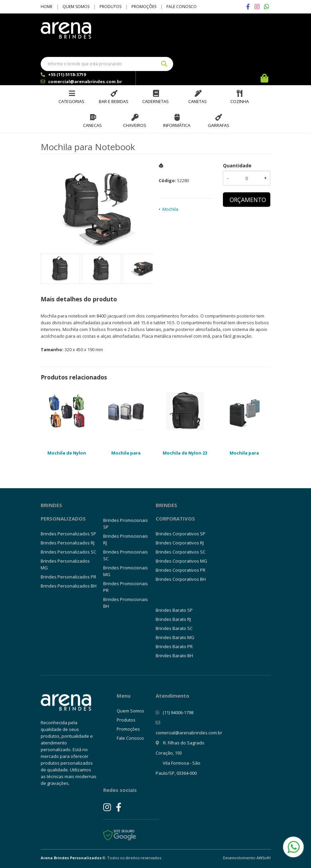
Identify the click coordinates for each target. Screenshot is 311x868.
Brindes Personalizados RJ (68, 543)
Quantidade (237, 165)
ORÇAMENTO (248, 200)
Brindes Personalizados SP (68, 534)
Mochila (170, 209)
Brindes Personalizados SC (68, 552)
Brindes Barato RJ (173, 619)
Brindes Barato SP (174, 610)
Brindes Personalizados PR (68, 577)
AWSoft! (264, 858)
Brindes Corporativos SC (181, 552)
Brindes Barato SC (174, 628)
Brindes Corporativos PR (181, 570)
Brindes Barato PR (174, 646)
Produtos (110, 7)
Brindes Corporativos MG (181, 561)
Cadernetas (155, 101)
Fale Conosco (182, 7)
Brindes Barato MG (175, 637)
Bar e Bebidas (114, 101)
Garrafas (219, 125)
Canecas (92, 125)
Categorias (71, 101)
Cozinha (240, 101)
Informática (177, 125)
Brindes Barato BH (174, 656)
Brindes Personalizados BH (69, 586)
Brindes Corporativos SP (181, 534)
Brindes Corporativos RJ (180, 543)
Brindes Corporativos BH (181, 579)
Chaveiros (135, 125)
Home (47, 7)
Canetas (198, 101)
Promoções (144, 7)
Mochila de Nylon (67, 453)
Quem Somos (76, 7)
